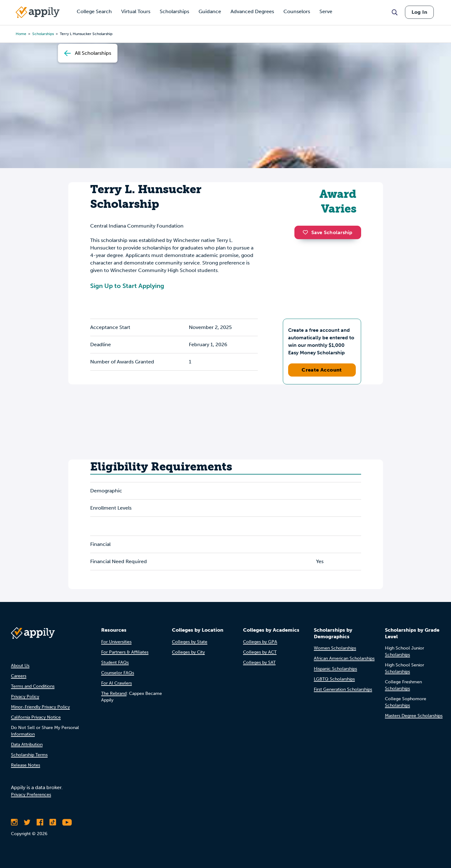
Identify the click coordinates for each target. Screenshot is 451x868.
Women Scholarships (335, 648)
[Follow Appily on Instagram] (14, 822)
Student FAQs (115, 663)
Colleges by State (190, 642)
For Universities (116, 642)
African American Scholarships (344, 658)
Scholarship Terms (29, 755)
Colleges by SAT (259, 663)
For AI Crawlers (117, 683)
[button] (307, 232)
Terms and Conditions (33, 686)
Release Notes (26, 765)
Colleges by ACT (260, 652)
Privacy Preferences (31, 795)
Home (21, 34)
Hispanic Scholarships (335, 669)
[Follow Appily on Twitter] (27, 822)
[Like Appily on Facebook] (40, 822)
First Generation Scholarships (343, 689)
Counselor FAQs (118, 673)
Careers (19, 676)
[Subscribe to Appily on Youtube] (67, 822)
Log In (419, 12)
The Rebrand (114, 693)
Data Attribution (27, 745)
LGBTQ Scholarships (334, 679)
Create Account (322, 370)
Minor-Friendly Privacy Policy (40, 707)
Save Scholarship (328, 232)
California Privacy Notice (36, 717)
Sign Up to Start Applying (127, 286)
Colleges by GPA (260, 642)
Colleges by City (188, 652)
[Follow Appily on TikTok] (53, 822)
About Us (20, 666)
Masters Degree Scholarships (414, 716)
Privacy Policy (25, 697)
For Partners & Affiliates (125, 652)
